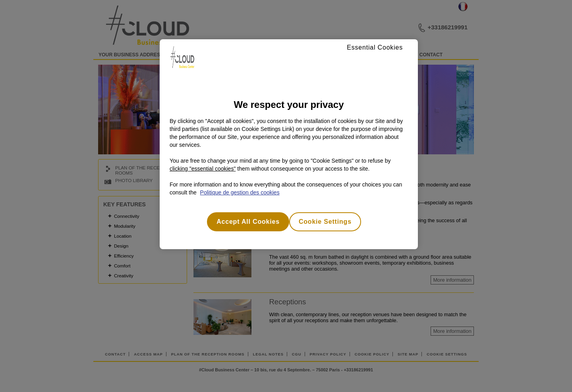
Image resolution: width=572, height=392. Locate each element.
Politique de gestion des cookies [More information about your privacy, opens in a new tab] (240, 192)
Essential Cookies (375, 47)
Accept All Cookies (248, 222)
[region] (289, 144)
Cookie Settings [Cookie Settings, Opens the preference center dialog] (325, 222)
